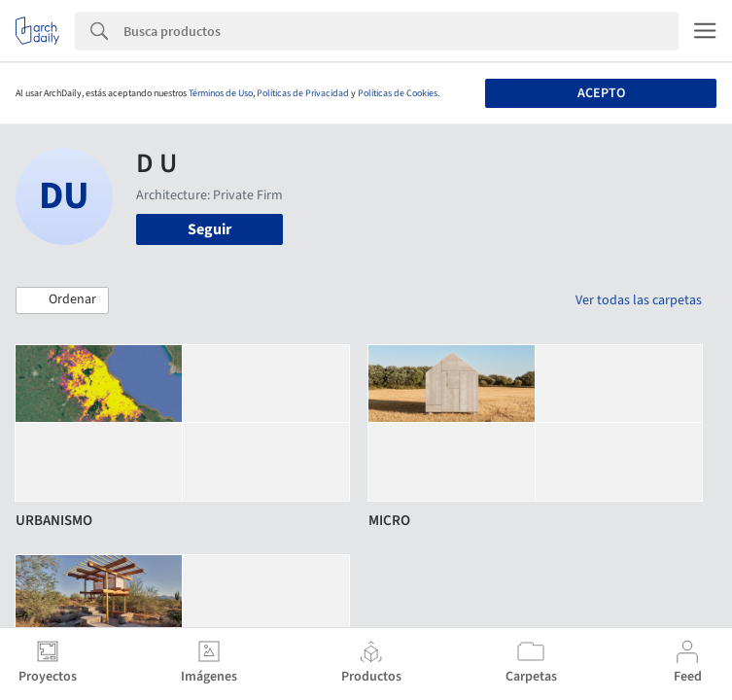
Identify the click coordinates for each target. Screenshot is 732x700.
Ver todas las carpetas (639, 300)
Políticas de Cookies (398, 93)
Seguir (209, 229)
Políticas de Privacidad (303, 93)
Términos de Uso (221, 93)
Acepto (601, 93)
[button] (62, 300)
